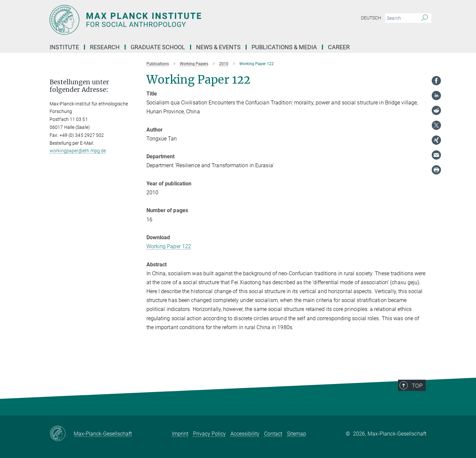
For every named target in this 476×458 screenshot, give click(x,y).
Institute (64, 47)
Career (339, 47)
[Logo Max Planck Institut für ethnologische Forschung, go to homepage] (174, 20)
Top (420, 396)
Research (105, 47)
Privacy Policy (209, 434)
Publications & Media (284, 47)
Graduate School (158, 47)
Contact (273, 434)
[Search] (425, 18)
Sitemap (297, 434)
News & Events (218, 47)
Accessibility (245, 434)
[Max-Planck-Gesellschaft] (62, 434)
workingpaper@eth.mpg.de (78, 151)
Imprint (180, 434)
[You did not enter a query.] (401, 18)
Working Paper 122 (169, 246)
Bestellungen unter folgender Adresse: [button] (79, 86)
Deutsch (371, 18)
